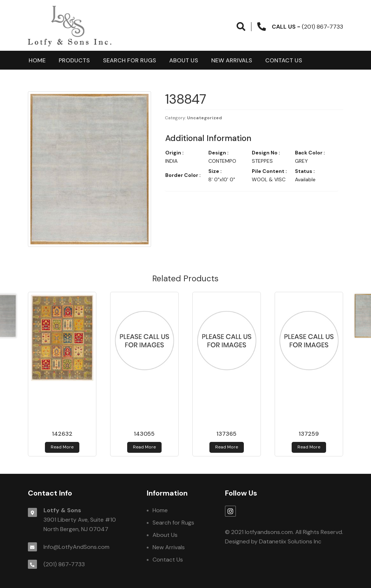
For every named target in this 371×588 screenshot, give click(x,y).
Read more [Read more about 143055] (144, 447)
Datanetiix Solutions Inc (290, 541)
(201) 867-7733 (64, 564)
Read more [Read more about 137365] (227, 447)
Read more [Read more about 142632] (62, 447)
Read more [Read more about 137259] (309, 447)
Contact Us (284, 60)
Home (37, 60)
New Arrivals (232, 60)
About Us (184, 60)
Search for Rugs (130, 60)
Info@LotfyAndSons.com (76, 547)
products (74, 60)
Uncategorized (205, 118)
